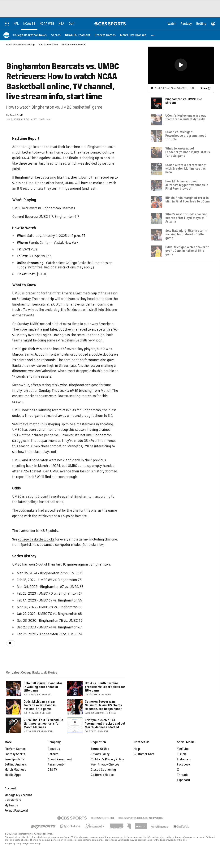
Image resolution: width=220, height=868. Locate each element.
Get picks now (93, 545)
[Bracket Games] (105, 35)
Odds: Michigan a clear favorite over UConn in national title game (40, 705)
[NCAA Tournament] (78, 35)
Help (137, 749)
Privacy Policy (100, 754)
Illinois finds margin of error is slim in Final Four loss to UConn (188, 200)
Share (204, 88)
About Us (54, 749)
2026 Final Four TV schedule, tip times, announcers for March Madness (44, 724)
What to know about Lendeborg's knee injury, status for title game (188, 152)
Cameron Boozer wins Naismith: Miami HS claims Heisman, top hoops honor (103, 705)
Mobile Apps (13, 775)
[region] (181, 65)
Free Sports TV (15, 759)
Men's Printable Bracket (74, 45)
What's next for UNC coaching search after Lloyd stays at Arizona (186, 218)
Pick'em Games (15, 749)
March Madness (15, 770)
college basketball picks (36, 539)
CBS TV (52, 770)
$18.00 (42, 274)
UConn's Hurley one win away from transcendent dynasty (186, 117)
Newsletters (13, 800)
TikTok (181, 754)
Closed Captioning (103, 770)
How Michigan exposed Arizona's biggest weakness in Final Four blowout (187, 185)
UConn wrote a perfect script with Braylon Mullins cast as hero (186, 168)
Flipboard (183, 780)
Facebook (184, 765)
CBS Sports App (40, 256)
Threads (183, 775)
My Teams (11, 805)
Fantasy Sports (15, 754)
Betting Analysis (16, 765)
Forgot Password (16, 811)
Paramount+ (56, 765)
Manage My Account (18, 795)
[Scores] (56, 35)
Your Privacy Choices (105, 765)
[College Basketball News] (30, 35)
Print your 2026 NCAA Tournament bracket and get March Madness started (105, 724)
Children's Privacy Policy (107, 759)
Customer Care (144, 754)
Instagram (184, 759)
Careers (53, 754)
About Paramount (60, 759)
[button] (153, 35)
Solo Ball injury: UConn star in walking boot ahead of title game (43, 687)
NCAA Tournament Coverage (21, 45)
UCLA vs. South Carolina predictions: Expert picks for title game (105, 687)
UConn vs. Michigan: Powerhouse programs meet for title (186, 136)
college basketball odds (45, 502)
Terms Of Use (100, 749)
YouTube (183, 749)
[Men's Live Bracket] (133, 35)
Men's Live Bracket (48, 45)
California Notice (102, 775)
